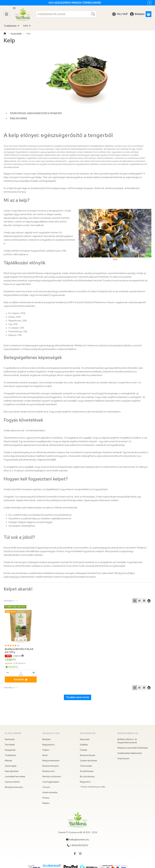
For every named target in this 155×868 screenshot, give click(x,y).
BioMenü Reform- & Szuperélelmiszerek (127, 741)
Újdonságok (11, 766)
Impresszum (124, 758)
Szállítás (84, 745)
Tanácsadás (86, 766)
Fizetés (84, 750)
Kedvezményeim (51, 766)
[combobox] (66, 14)
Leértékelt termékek (15, 776)
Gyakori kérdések (88, 761)
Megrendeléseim (51, 761)
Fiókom (46, 750)
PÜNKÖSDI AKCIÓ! (15, 607)
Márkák (8, 761)
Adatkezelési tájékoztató (130, 753)
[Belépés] (137, 14)
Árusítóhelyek (87, 771)
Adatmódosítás (50, 792)
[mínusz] (8, 673)
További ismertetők (77, 697)
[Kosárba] (21, 679)
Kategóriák (10, 750)
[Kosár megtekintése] (148, 14)
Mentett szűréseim (52, 776)
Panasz (46, 798)
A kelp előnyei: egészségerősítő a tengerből (36, 113)
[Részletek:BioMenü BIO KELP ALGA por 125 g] (21, 626)
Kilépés (46, 803)
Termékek (10, 745)
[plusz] (34, 673)
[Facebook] (75, 854)
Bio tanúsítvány (87, 776)
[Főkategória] (5, 34)
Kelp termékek (19, 118)
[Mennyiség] (21, 673)
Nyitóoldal (10, 739)
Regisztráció (48, 745)
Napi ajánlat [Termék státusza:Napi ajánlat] (11, 611)
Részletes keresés (14, 787)
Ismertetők (16, 34)
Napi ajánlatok (12, 771)
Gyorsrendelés (12, 782)
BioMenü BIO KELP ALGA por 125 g (19, 650)
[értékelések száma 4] (12, 645)
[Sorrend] (149, 601)
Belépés (46, 739)
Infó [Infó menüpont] (27, 26)
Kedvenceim (49, 771)
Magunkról (85, 782)
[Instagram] (80, 854)
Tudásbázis (10, 755)
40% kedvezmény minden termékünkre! (75, 3)
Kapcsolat (85, 739)
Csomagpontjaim (51, 782)
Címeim (46, 787)
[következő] (25, 640)
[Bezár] (149, 3)
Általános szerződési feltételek (133, 748)
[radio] (135, 601)
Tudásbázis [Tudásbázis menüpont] (12, 26)
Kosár (45, 755)
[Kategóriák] (7, 14)
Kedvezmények (88, 755)
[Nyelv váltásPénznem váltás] (120, 14)
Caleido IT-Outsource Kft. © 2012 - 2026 (78, 832)
